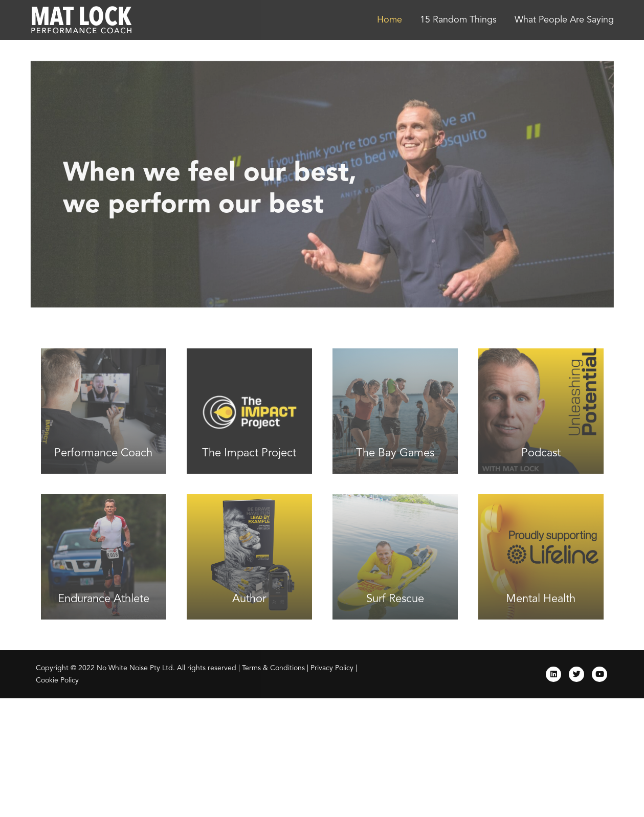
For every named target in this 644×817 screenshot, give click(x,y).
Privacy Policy (332, 668)
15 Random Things (458, 20)
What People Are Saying (564, 20)
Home (390, 20)
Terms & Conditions (273, 668)
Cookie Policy (57, 680)
